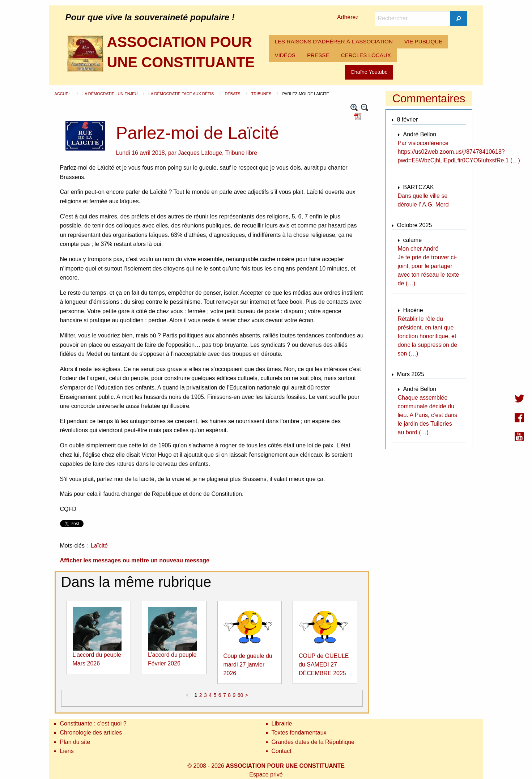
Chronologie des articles (91, 733)
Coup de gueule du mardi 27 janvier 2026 (248, 665)
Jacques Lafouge (200, 153)
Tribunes (262, 94)
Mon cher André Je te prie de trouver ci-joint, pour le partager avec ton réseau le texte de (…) (429, 266)
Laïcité (99, 546)
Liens (67, 751)
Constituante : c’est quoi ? (93, 723)
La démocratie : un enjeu (111, 94)
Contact (282, 751)
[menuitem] (334, 42)
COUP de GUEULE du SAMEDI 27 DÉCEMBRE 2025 (324, 665)
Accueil (64, 94)
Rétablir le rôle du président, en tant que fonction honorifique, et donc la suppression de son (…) (428, 336)
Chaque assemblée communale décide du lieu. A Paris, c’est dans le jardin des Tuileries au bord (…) (428, 415)
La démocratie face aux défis (182, 94)
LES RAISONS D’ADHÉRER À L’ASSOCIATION (334, 41)
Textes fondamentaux (299, 733)
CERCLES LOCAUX (366, 55)
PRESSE (318, 55)
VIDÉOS (285, 55)
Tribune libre (241, 153)
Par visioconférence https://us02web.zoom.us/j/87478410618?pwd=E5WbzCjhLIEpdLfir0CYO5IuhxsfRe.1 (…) (459, 152)
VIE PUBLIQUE (424, 41)
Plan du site (75, 742)
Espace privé (266, 774)
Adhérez (348, 17)
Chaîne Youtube (369, 72)
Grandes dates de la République (313, 742)
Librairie (282, 723)
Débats (233, 94)
